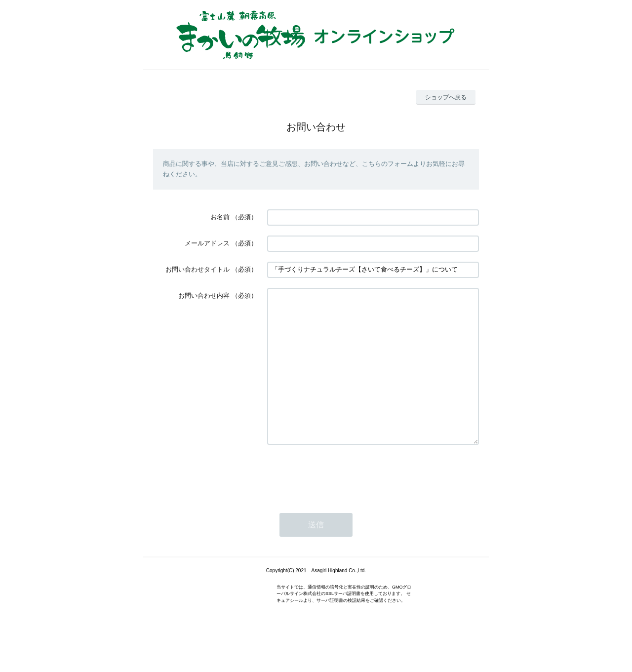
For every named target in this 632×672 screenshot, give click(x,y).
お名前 (220, 217)
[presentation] (342, 504)
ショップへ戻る (446, 97)
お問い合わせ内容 (204, 296)
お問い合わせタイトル (197, 269)
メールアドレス (207, 243)
